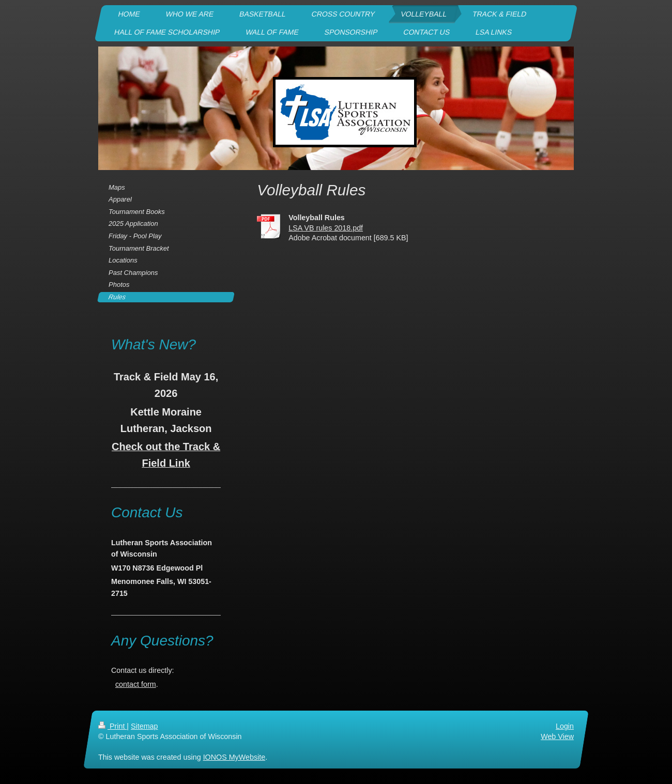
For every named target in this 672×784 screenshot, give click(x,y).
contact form (136, 684)
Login (565, 726)
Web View (557, 736)
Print (112, 726)
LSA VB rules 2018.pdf (326, 228)
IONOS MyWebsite (234, 757)
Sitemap (144, 726)
